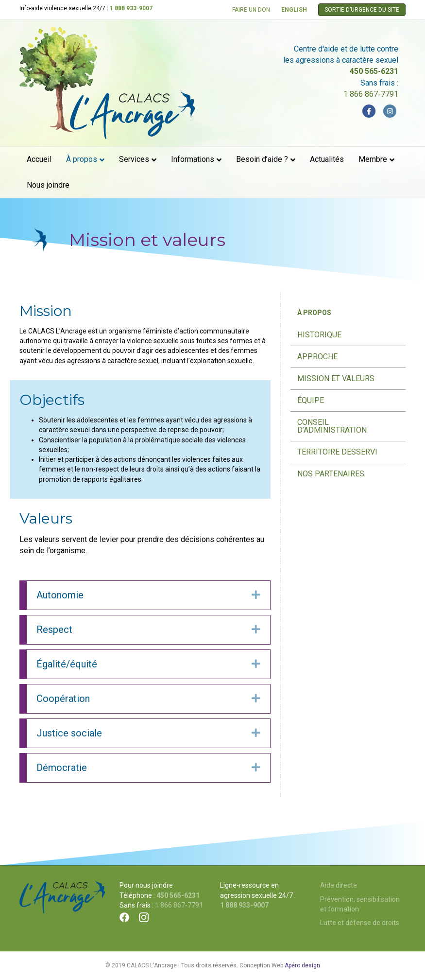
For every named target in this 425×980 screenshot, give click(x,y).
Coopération (63, 699)
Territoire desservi (337, 452)
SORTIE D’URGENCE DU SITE (362, 10)
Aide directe (339, 885)
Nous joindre (48, 185)
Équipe (311, 400)
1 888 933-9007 (131, 8)
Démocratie (62, 768)
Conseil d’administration (332, 426)
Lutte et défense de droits (360, 923)
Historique (319, 335)
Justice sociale (69, 733)
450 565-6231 (374, 71)
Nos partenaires (331, 474)
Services (134, 159)
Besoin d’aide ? (262, 159)
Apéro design (302, 965)
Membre (373, 159)
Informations (193, 159)
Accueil (39, 159)
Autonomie (60, 595)
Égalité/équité (67, 664)
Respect (54, 630)
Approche (317, 357)
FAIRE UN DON (251, 10)
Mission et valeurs (336, 378)
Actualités (327, 159)
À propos (82, 159)
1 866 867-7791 (371, 94)
